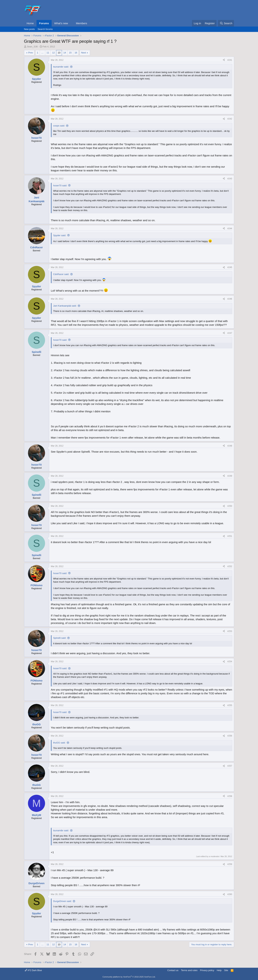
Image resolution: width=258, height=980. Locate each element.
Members (81, 23)
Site (226, 970)
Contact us (173, 970)
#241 (230, 60)
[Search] (226, 23)
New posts (29, 29)
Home (30, 23)
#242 (230, 119)
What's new (61, 23)
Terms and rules (189, 970)
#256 (230, 736)
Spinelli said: (60, 638)
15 (70, 53)
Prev (31, 53)
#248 (230, 446)
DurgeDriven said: (62, 901)
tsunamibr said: (61, 67)
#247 (230, 333)
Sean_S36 (32, 47)
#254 (230, 662)
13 (59, 53)
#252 (230, 566)
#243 (230, 179)
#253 (230, 631)
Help (219, 970)
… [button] (42, 53)
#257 (230, 766)
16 (76, 53)
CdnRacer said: (61, 274)
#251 (230, 536)
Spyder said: (60, 235)
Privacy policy (207, 970)
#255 (230, 705)
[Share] (224, 60)
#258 (230, 796)
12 (53, 53)
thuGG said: (59, 743)
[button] (71, 23)
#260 (230, 894)
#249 (230, 476)
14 (65, 53)
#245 (230, 267)
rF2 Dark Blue (33, 970)
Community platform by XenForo (129, 977)
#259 (230, 864)
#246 (230, 299)
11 (48, 53)
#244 (230, 229)
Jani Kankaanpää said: (65, 306)
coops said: (59, 126)
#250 (230, 506)
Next (84, 53)
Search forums (45, 29)
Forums (44, 23)
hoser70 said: (60, 186)
